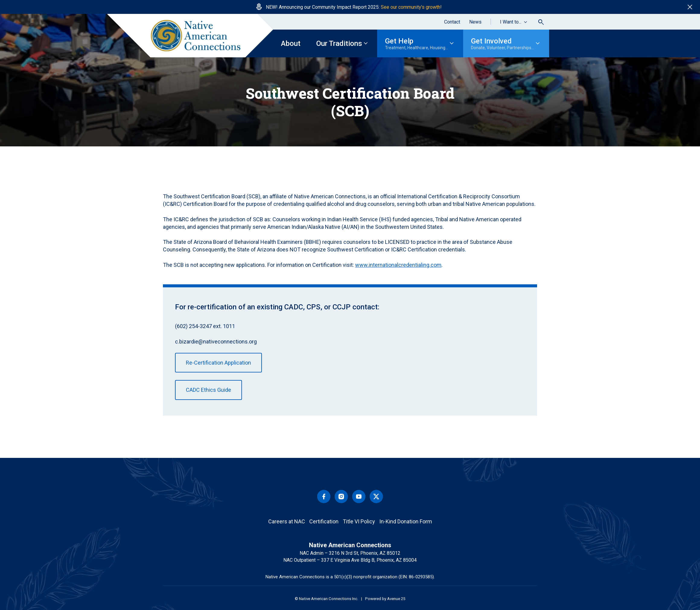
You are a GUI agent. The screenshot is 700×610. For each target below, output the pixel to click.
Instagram (341, 497)
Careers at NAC (287, 521)
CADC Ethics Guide (208, 390)
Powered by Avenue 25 (385, 599)
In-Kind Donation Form (406, 521)
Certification (324, 521)
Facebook (324, 497)
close (690, 7)
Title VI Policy (359, 521)
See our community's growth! (411, 7)
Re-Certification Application (218, 363)
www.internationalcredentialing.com (398, 265)
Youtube (359, 497)
